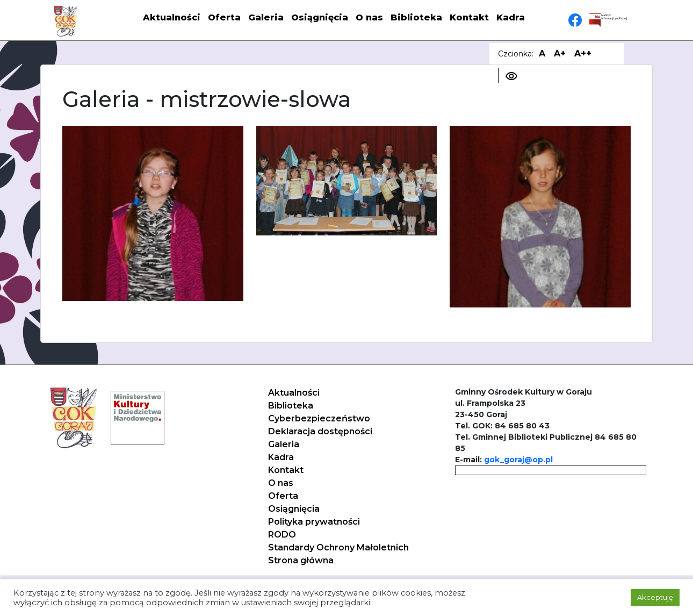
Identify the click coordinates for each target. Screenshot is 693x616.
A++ (583, 53)
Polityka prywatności (314, 522)
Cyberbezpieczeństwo (319, 418)
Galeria (266, 17)
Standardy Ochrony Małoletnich (338, 547)
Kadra (511, 17)
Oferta (224, 17)
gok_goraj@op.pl (518, 460)
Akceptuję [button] (655, 597)
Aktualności (172, 17)
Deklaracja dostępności (320, 431)
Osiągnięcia (320, 17)
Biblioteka (416, 17)
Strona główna (301, 560)
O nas (369, 17)
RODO (282, 535)
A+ (560, 53)
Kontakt (469, 17)
